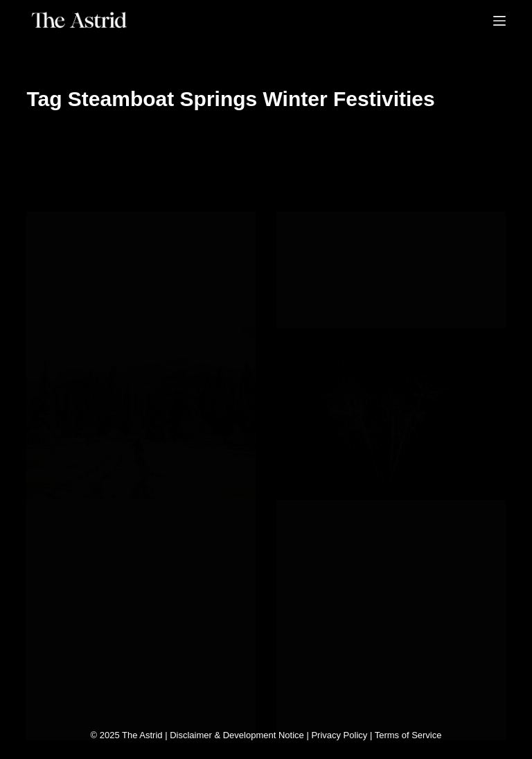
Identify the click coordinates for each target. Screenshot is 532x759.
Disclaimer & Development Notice (237, 735)
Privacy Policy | (343, 735)
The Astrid (142, 735)
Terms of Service (408, 735)
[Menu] (499, 21)
